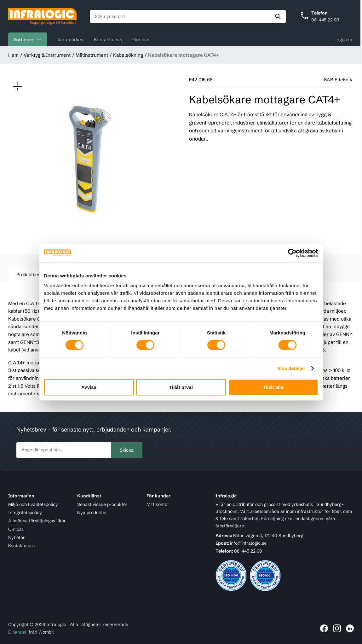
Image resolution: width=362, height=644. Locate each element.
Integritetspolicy (25, 513)
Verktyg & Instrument (47, 56)
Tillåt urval (181, 387)
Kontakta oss (108, 40)
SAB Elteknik (338, 81)
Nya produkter (92, 513)
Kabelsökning (128, 56)
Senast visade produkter (102, 504)
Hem (13, 56)
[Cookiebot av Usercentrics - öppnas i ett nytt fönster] (291, 253)
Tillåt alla (273, 387)
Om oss (141, 40)
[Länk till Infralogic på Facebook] (324, 628)
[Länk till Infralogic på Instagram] (337, 628)
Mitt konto (157, 504)
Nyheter (17, 537)
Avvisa (89, 387)
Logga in (343, 40)
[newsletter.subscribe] (64, 450)
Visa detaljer (291, 368)
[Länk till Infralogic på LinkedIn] (350, 628)
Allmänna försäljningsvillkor (37, 521)
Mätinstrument (92, 56)
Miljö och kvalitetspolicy (33, 504)
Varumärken (71, 40)
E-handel (17, 632)
